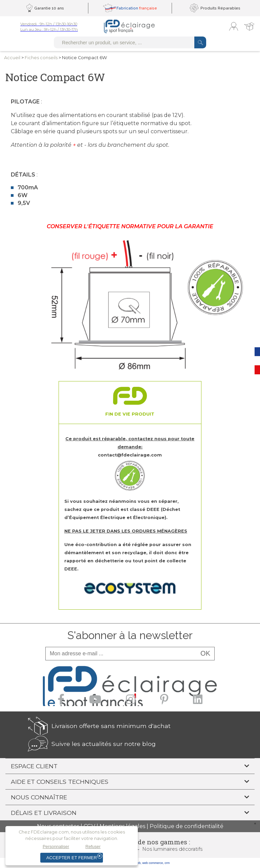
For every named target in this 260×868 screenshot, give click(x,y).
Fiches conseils (41, 58)
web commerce (153, 863)
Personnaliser (56, 847)
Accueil (12, 58)
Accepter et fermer (72, 858)
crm (167, 863)
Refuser (93, 847)
